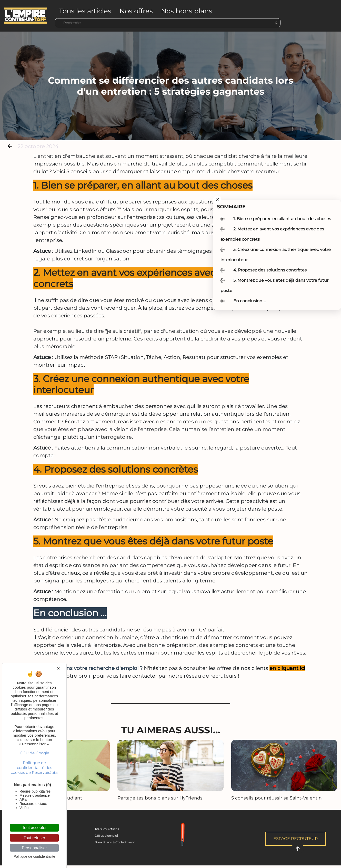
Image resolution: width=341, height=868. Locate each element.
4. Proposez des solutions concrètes (270, 270)
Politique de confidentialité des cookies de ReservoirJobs (34, 768)
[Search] (168, 23)
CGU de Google (34, 753)
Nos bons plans (187, 11)
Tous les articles (85, 11)
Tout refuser (34, 838)
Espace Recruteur (296, 839)
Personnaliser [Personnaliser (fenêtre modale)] (34, 848)
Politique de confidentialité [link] (34, 856)
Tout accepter (34, 828)
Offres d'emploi (106, 836)
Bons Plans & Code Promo (115, 842)
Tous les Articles (107, 829)
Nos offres (136, 11)
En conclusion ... (249, 301)
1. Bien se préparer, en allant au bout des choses (282, 219)
